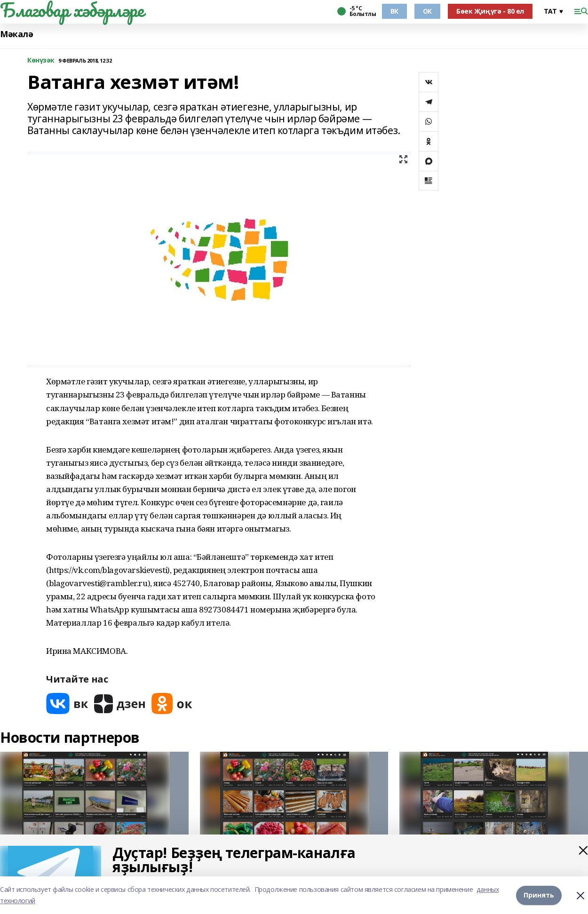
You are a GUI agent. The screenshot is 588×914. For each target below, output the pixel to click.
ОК (427, 11)
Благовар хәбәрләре (72, 10)
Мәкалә (16, 34)
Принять (539, 895)
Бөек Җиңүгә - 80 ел (490, 11)
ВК (394, 11)
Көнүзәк (41, 60)
